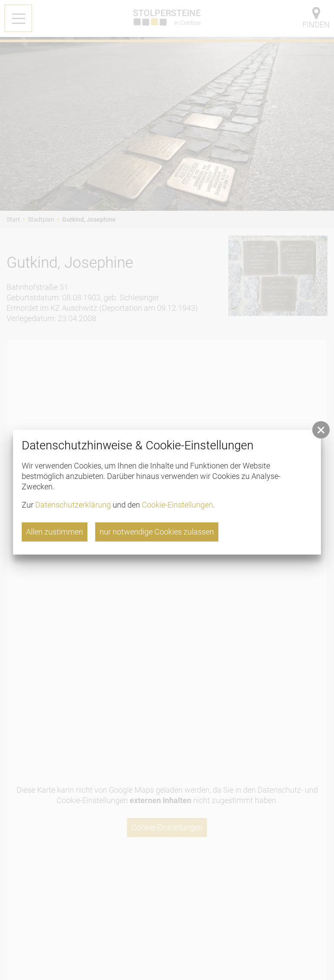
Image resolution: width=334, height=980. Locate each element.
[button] (321, 430)
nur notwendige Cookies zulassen (157, 532)
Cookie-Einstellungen (177, 505)
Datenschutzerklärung (73, 505)
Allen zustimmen (55, 532)
